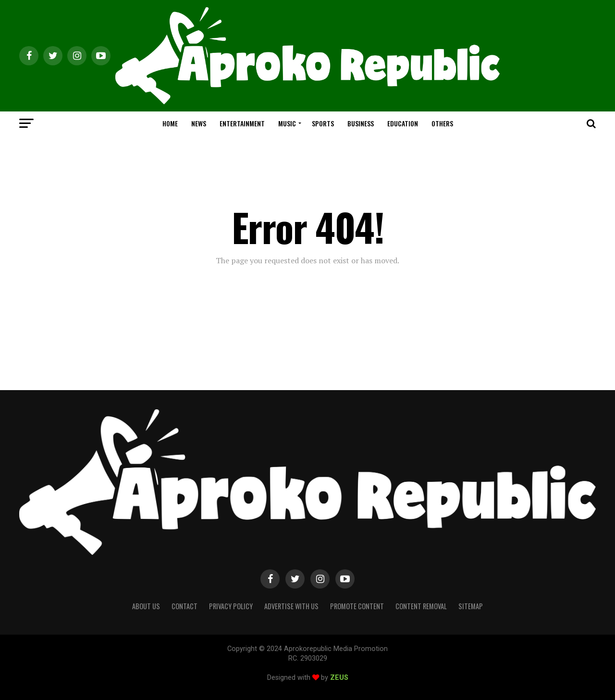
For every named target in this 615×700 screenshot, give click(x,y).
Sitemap (471, 606)
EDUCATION (403, 123)
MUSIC (287, 123)
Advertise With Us (291, 606)
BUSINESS (361, 123)
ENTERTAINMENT (242, 123)
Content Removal (421, 606)
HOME (170, 123)
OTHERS (442, 123)
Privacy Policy (231, 606)
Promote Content (357, 606)
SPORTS (323, 123)
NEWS (199, 123)
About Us (146, 606)
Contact (184, 606)
